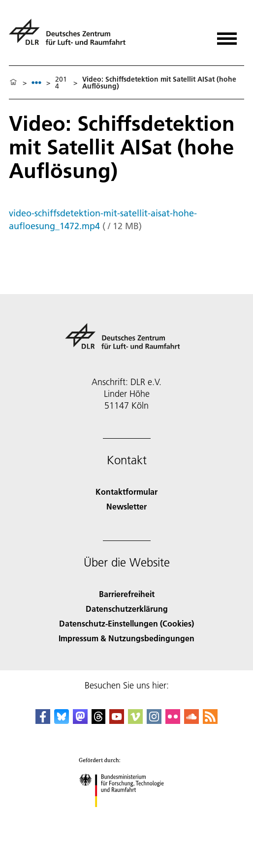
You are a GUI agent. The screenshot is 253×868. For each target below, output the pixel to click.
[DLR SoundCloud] (191, 721)
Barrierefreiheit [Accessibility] (127, 594)
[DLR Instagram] (154, 721)
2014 (61, 83)
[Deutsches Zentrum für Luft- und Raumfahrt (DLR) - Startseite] (71, 36)
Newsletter (126, 506)
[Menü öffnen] (227, 35)
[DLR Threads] (98, 721)
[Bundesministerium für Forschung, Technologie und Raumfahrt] (127, 816)
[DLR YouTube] (117, 721)
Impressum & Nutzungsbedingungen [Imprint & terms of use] (126, 638)
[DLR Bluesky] (62, 721)
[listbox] (36, 82)
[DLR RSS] (210, 721)
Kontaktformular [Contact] (126, 492)
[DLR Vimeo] (135, 721)
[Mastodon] (80, 721)
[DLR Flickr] (173, 721)
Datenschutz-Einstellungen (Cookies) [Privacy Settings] (126, 623)
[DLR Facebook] (43, 721)
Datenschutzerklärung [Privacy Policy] (127, 609)
